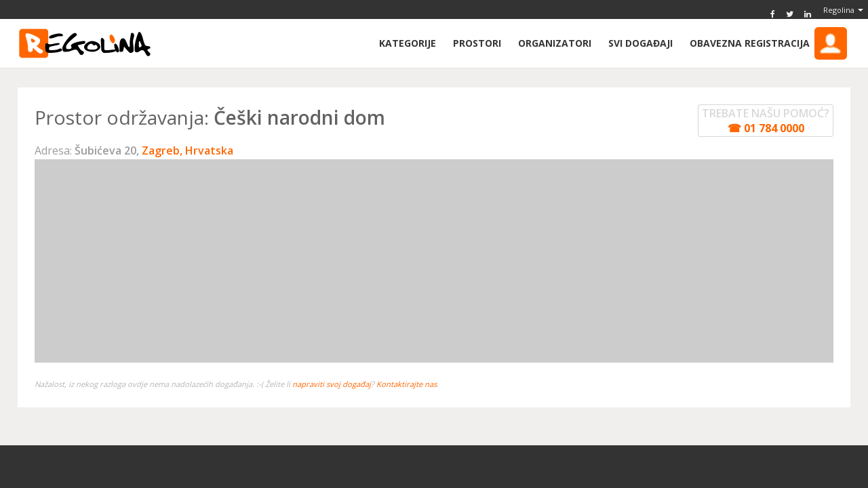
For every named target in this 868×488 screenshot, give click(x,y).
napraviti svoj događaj (332, 384)
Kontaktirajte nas (407, 384)
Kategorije (408, 43)
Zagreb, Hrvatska (188, 150)
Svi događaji (640, 43)
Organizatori (555, 43)
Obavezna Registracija (768, 43)
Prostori (477, 43)
